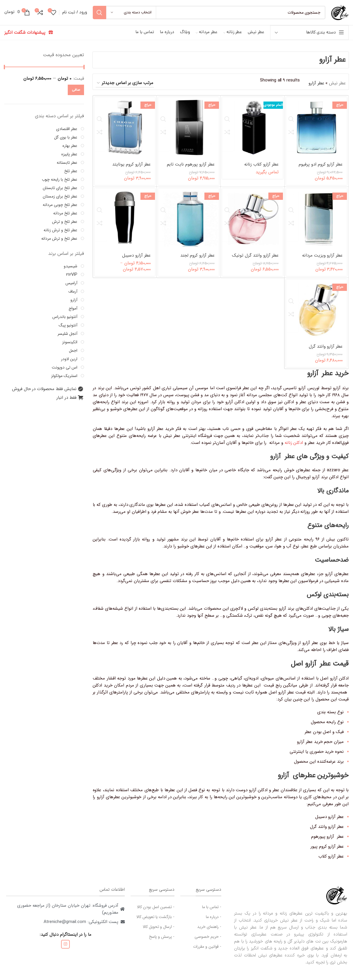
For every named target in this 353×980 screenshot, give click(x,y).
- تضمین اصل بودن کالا (156, 912)
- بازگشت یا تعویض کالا (155, 922)
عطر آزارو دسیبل (136, 261)
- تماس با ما (212, 912)
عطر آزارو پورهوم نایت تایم (191, 170)
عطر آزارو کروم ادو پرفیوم (321, 170)
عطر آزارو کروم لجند (197, 261)
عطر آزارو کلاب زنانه (261, 170)
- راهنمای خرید (209, 932)
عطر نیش (337, 88)
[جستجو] (209, 15)
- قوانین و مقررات (207, 952)
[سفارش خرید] (125, 88)
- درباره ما (214, 922)
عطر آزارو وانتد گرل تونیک (255, 261)
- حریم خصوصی (208, 942)
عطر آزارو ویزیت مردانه (322, 261)
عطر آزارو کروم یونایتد (131, 170)
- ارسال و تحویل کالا (159, 932)
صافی (76, 95)
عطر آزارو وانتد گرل (326, 352)
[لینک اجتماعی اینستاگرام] (65, 949)
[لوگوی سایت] (340, 15)
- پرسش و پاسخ (162, 942)
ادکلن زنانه (294, 448)
